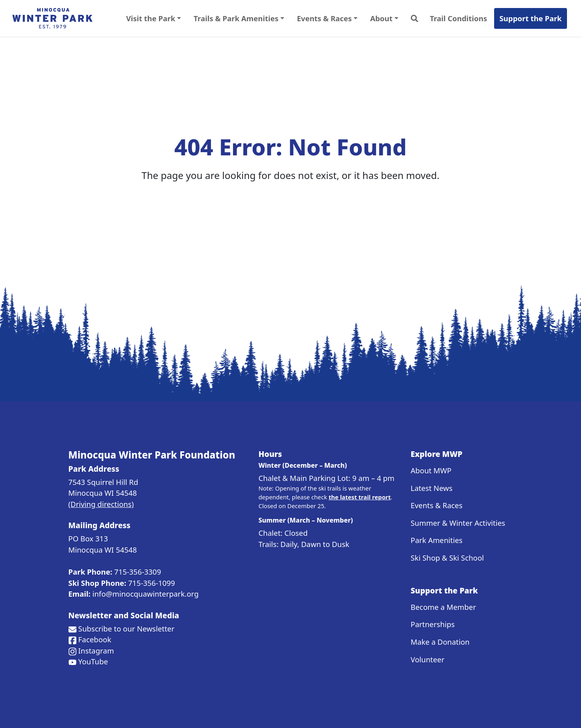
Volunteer (428, 659)
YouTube (93, 661)
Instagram (96, 651)
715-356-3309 (138, 572)
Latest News (432, 488)
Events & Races (437, 505)
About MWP (431, 470)
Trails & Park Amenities (236, 18)
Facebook (94, 639)
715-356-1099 (152, 583)
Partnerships (433, 624)
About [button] (382, 18)
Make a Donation (440, 642)
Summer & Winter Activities (458, 523)
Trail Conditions (459, 18)
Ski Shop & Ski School (447, 558)
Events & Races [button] (324, 18)
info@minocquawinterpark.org (146, 594)
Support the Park (531, 18)
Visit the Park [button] (151, 18)
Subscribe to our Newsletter (126, 628)
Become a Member (443, 607)
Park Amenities (437, 540)
